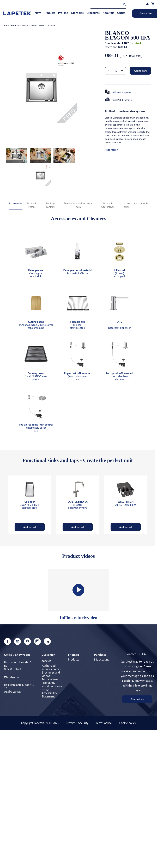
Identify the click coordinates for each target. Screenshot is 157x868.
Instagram (37, 641)
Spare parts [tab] (127, 205)
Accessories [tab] (16, 203)
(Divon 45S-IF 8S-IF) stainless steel (30, 505)
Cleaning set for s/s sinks (36, 273)
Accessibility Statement (49, 695)
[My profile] (147, 4)
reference (111, 47)
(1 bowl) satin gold (120, 273)
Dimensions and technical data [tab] (78, 205)
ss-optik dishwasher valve (78, 505)
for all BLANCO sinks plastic (36, 376)
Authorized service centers (51, 667)
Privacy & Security (77, 723)
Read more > (112, 150)
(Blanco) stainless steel (78, 325)
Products (74, 660)
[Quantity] (116, 71)
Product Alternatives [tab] (108, 205)
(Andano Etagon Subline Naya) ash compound (36, 325)
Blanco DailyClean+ (78, 272)
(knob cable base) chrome (119, 376)
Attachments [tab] (141, 203)
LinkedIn (47, 641)
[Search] (108, 5)
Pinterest (27, 641)
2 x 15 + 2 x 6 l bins (126, 503)
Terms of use (50, 679)
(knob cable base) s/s (78, 376)
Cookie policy (128, 723)
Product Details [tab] (32, 205)
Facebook (8, 641)
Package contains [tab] (51, 205)
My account (101, 660)
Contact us (137, 699)
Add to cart (140, 71)
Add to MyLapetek (121, 92)
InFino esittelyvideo (78, 594)
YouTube (17, 641)
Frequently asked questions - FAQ (52, 686)
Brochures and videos (51, 674)
